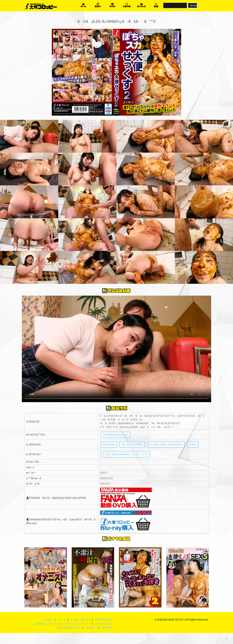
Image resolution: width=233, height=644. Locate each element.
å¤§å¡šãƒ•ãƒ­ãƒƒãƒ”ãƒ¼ (117, 435)
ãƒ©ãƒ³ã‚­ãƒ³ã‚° (104, 631)
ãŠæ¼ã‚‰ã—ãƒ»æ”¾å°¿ (174, 446)
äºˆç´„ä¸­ (61, 631)
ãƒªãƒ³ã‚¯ (91, 639)
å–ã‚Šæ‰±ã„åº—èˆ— (44, 635)
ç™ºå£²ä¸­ (47, 631)
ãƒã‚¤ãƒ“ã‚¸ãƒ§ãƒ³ (136, 446)
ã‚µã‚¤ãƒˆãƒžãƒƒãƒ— (68, 639)
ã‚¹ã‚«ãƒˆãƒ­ (110, 446)
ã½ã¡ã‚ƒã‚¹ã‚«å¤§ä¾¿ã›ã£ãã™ (129, 465)
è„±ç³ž (107, 454)
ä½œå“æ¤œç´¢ (80, 631)
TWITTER (107, 639)
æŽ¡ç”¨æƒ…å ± (104, 635)
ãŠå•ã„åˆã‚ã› (77, 635)
